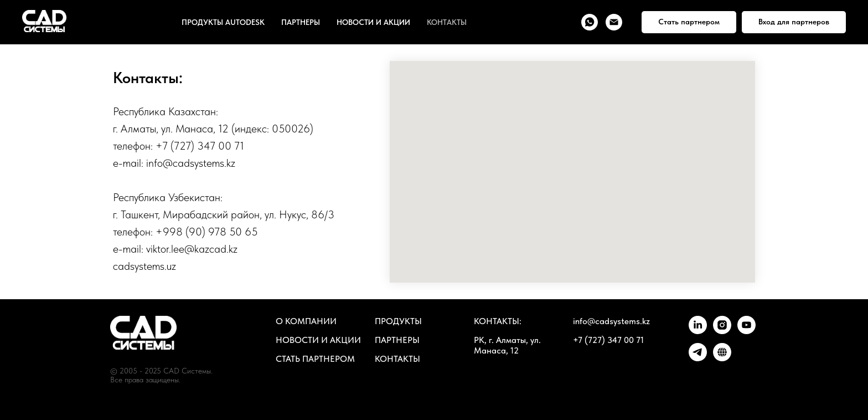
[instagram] (722, 331)
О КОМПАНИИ (306, 321)
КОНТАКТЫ (447, 22)
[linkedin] (698, 331)
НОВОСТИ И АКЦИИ (373, 22)
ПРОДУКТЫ (398, 321)
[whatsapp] (590, 22)
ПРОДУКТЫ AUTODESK (223, 22)
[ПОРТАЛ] (722, 358)
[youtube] (746, 331)
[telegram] (698, 358)
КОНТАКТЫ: (498, 321)
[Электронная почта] (614, 22)
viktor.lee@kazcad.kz (192, 249)
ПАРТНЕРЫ (301, 22)
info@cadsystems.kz (191, 163)
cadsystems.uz (144, 266)
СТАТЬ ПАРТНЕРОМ (315, 359)
